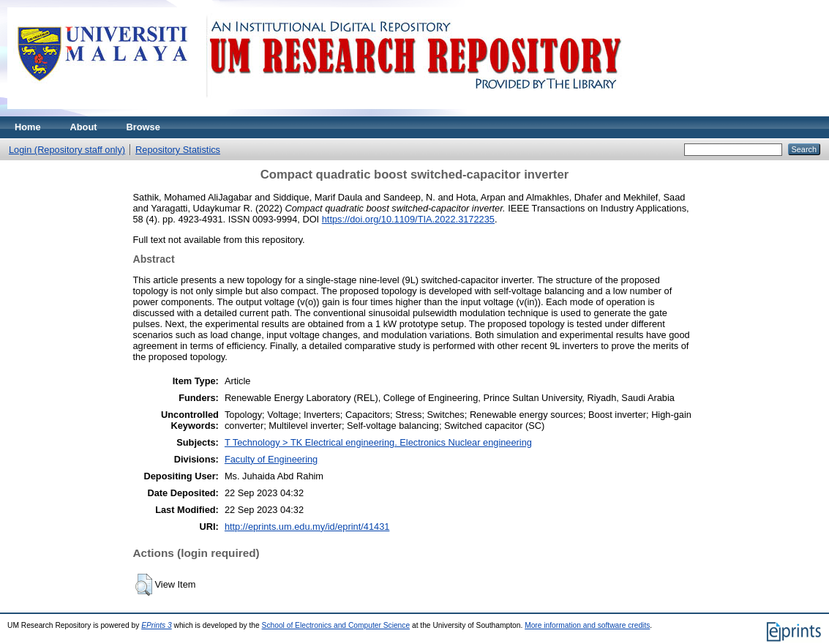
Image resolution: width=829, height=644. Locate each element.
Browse (143, 127)
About (84, 127)
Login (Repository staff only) (67, 150)
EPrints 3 (157, 625)
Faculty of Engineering (271, 459)
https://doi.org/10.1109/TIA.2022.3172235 (408, 219)
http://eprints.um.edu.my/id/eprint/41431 (307, 527)
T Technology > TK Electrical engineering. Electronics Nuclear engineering (378, 442)
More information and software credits (587, 625)
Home (28, 127)
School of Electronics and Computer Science (336, 625)
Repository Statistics (178, 150)
